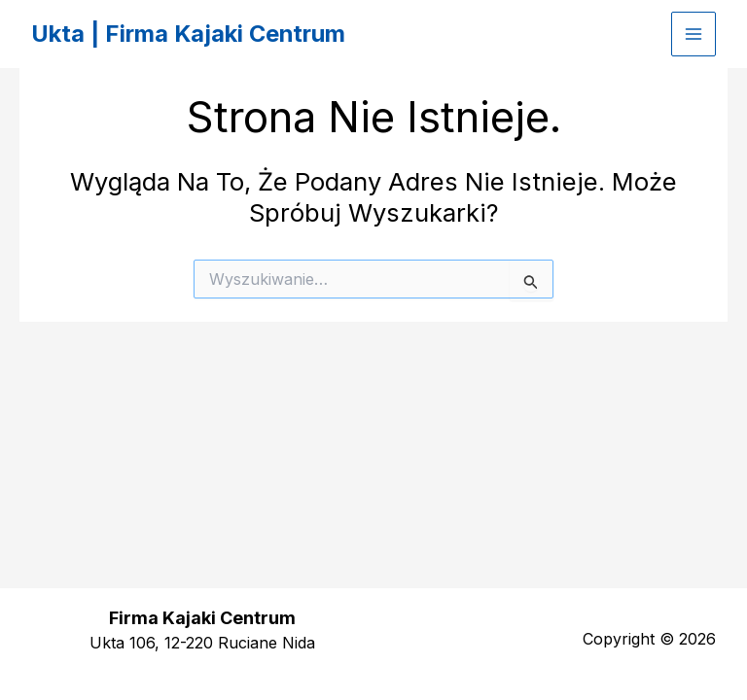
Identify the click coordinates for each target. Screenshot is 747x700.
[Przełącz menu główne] (694, 34)
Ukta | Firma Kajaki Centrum (191, 34)
